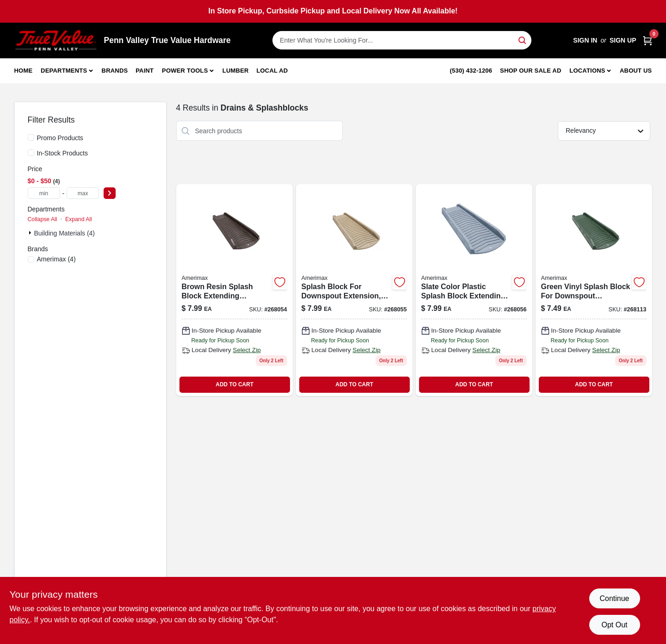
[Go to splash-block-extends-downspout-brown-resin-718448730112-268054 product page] (234, 290)
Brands (115, 71)
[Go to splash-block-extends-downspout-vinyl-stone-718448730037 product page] (354, 290)
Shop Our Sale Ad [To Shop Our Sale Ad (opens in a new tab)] (531, 71)
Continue (614, 598)
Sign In (585, 40)
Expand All (79, 219)
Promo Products (60, 138)
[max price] (83, 193)
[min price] (44, 193)
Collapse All (43, 219)
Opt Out (614, 625)
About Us (636, 71)
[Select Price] (110, 193)
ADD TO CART (234, 384)
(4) (56, 259)
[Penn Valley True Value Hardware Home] (56, 40)
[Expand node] (31, 233)
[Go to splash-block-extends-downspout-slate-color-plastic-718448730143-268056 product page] (474, 290)
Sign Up (623, 40)
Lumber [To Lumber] (236, 71)
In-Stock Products (63, 153)
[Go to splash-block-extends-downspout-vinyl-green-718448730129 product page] (594, 290)
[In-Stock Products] (31, 153)
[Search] (523, 40)
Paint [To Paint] (145, 71)
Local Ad (272, 71)
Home (24, 71)
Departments (64, 71)
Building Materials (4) (65, 233)
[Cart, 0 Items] (647, 40)
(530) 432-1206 (471, 71)
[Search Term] (402, 40)
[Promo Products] (31, 137)
